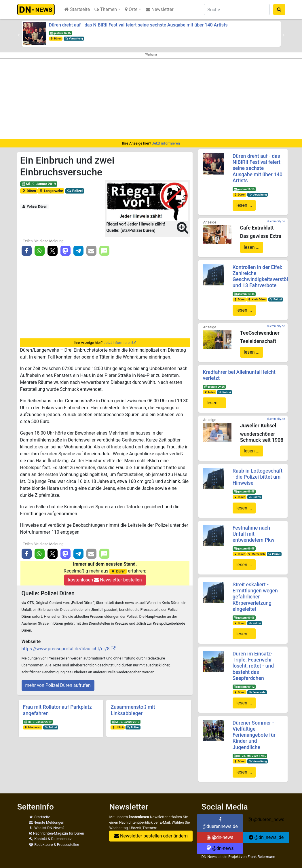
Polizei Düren (34, 206)
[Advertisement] (151, 99)
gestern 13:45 (244, 294)
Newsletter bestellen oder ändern (151, 836)
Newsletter (160, 9)
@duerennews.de (220, 823)
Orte (131, 9)
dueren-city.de (276, 221)
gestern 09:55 (214, 387)
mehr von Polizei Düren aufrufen (58, 685)
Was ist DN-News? (47, 828)
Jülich (118, 727)
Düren (56, 38)
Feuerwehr (257, 692)
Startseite (77, 9)
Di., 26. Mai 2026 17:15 (250, 756)
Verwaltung (74, 38)
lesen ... (244, 205)
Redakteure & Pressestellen (54, 845)
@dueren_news (266, 819)
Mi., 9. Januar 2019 (39, 184)
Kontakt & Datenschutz (50, 839)
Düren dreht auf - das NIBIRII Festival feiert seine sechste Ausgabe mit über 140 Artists (138, 25)
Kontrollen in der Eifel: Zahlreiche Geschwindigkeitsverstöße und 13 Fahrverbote (263, 276)
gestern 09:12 (244, 687)
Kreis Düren (257, 299)
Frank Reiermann (261, 857)
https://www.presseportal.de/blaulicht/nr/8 (66, 649)
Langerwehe (51, 191)
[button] (19, 35)
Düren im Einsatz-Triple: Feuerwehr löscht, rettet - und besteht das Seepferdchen (253, 666)
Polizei (75, 191)
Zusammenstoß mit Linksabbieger (133, 710)
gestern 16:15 (60, 33)
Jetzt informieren (166, 143)
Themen (106, 9)
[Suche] (237, 10)
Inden (209, 392)
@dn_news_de (266, 837)
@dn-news (220, 837)
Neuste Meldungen (47, 822)
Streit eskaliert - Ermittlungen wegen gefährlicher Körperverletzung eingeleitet (255, 597)
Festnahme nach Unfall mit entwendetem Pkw (253, 534)
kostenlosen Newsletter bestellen (105, 580)
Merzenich (33, 727)
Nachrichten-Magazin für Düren (56, 833)
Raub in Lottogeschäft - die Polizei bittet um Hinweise (258, 477)
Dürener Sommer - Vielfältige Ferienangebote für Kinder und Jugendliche (254, 735)
